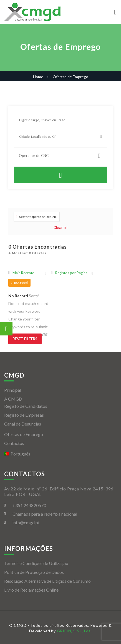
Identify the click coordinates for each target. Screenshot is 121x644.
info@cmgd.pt (26, 522)
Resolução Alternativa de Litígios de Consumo (47, 581)
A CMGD (13, 399)
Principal (13, 390)
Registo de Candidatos (26, 406)
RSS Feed (19, 283)
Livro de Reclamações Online (31, 590)
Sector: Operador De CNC (37, 217)
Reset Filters (25, 339)
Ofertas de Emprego (24, 434)
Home (38, 77)
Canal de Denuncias (23, 424)
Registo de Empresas (24, 415)
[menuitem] (60, 454)
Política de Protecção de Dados (34, 572)
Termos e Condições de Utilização (36, 563)
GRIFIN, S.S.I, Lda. (74, 631)
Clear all (60, 228)
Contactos (14, 443)
